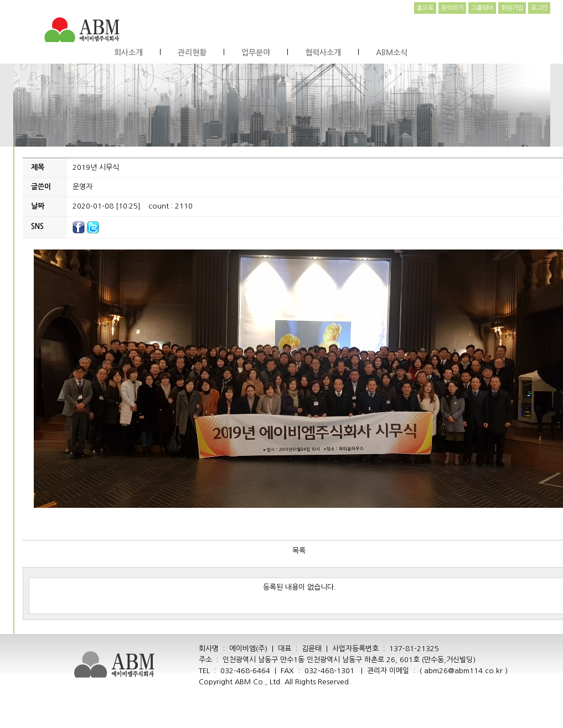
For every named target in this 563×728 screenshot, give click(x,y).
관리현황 (192, 53)
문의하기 (452, 8)
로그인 (539, 8)
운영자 (82, 187)
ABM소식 (392, 53)
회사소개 (128, 53)
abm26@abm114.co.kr (463, 671)
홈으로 (425, 8)
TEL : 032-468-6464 (234, 671)
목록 (299, 551)
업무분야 (256, 53)
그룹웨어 (482, 8)
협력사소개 (323, 53)
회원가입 (512, 8)
